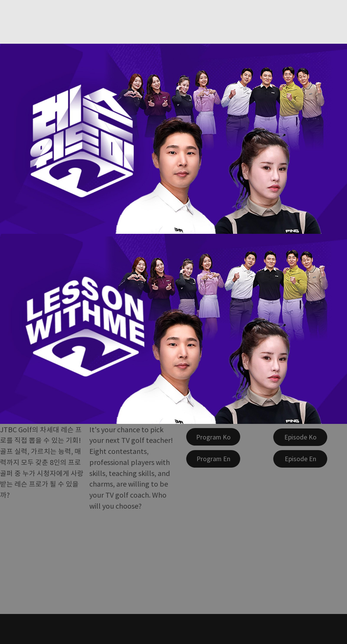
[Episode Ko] (300, 437)
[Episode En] (300, 459)
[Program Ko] (213, 437)
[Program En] (213, 459)
